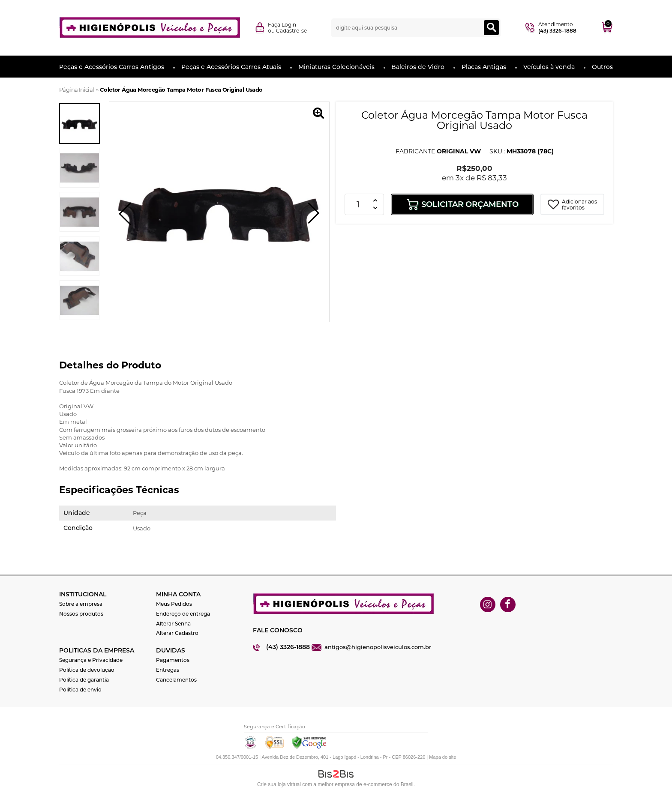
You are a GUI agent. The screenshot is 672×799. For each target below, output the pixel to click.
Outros (602, 67)
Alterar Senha (173, 624)
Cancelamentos (176, 680)
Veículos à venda (549, 67)
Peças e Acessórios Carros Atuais (231, 67)
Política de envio (80, 690)
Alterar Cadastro (177, 633)
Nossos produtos (81, 614)
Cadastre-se (291, 31)
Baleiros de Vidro (418, 67)
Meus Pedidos (174, 604)
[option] (79, 124)
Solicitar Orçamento (470, 204)
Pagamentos (173, 660)
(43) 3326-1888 (288, 647)
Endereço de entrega (183, 614)
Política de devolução (87, 670)
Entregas (168, 670)
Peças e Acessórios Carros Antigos (112, 67)
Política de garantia (84, 680)
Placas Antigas (484, 67)
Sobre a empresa (81, 604)
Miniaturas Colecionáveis (336, 67)
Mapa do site (442, 757)
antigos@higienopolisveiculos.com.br (378, 647)
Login (289, 25)
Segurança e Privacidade (91, 660)
